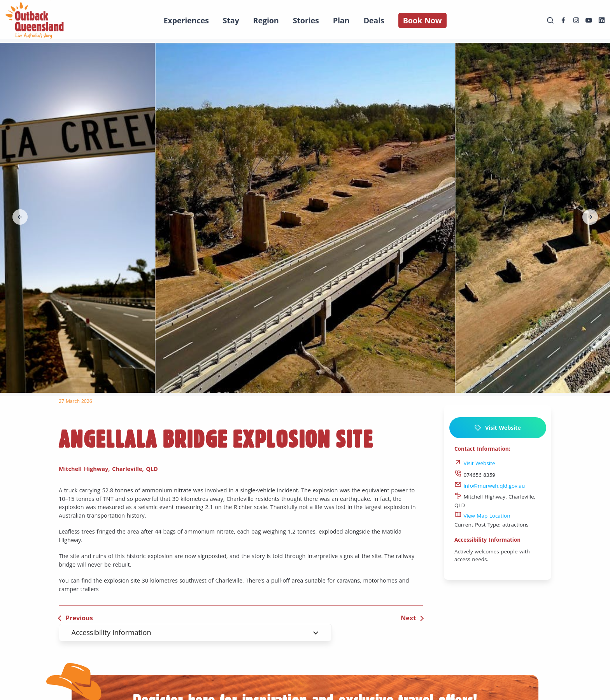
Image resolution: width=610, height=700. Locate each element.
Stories (306, 20)
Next (408, 618)
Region (266, 20)
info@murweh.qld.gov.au (490, 486)
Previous (79, 618)
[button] (20, 217)
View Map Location (482, 516)
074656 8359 (475, 475)
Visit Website (497, 428)
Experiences (186, 20)
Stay (231, 20)
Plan (341, 20)
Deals (374, 20)
